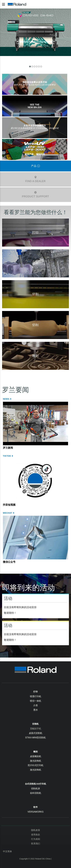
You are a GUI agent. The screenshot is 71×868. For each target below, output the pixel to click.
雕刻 (36, 752)
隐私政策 (36, 830)
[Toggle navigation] (3, 4)
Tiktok (7, 456)
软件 (36, 807)
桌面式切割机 (36, 733)
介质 (36, 705)
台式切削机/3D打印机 (36, 784)
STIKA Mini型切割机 (36, 738)
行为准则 (36, 839)
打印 (36, 692)
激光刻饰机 (36, 761)
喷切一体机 (36, 701)
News (6, 399)
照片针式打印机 (36, 765)
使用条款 (36, 835)
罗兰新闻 (8, 448)
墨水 (36, 710)
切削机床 (36, 789)
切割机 (35, 724)
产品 (36, 166)
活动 (8, 598)
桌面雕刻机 (36, 756)
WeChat (8, 513)
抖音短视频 (9, 505)
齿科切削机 (36, 793)
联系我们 (36, 844)
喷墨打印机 (36, 696)
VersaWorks (35, 812)
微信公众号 (9, 562)
